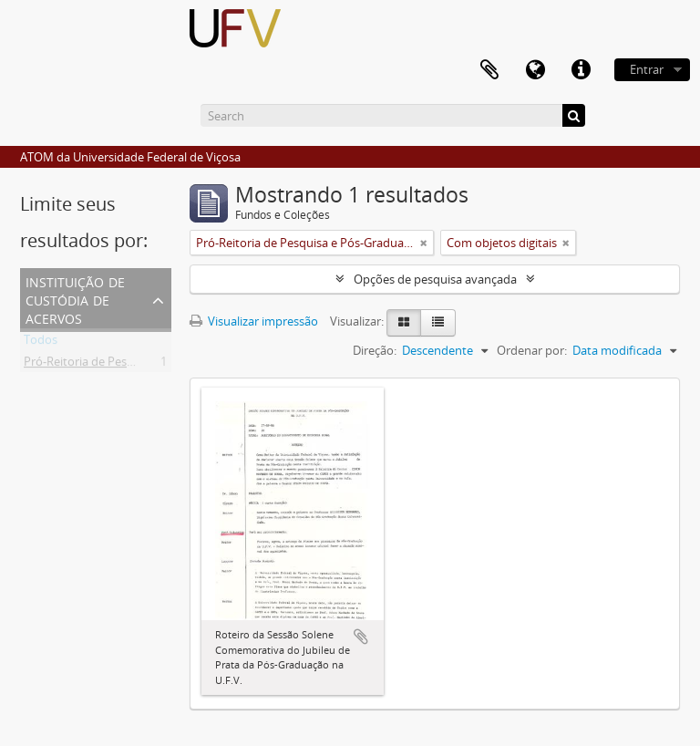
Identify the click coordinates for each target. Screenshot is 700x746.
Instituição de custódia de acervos (75, 299)
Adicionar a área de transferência (361, 637)
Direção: (375, 350)
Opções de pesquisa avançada (435, 279)
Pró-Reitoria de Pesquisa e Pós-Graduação (137, 365)
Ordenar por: (532, 350)
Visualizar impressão (254, 321)
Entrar (647, 69)
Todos (41, 343)
